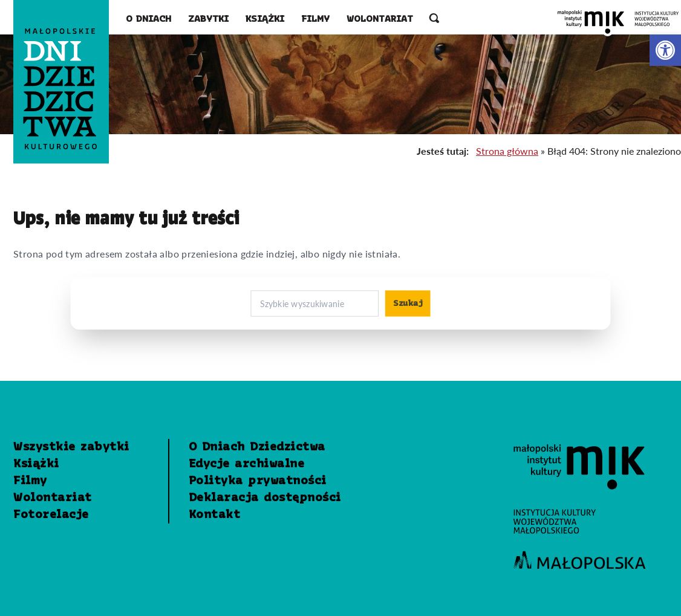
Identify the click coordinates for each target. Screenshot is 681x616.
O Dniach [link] (148, 19)
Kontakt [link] (215, 515)
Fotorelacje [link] (51, 515)
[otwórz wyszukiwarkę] (434, 19)
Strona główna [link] (507, 151)
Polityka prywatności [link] (258, 481)
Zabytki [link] (208, 19)
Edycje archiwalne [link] (247, 464)
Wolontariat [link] (380, 19)
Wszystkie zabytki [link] (71, 447)
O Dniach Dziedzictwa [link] (257, 447)
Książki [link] (265, 19)
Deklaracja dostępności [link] (265, 498)
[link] (665, 50)
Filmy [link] (315, 19)
